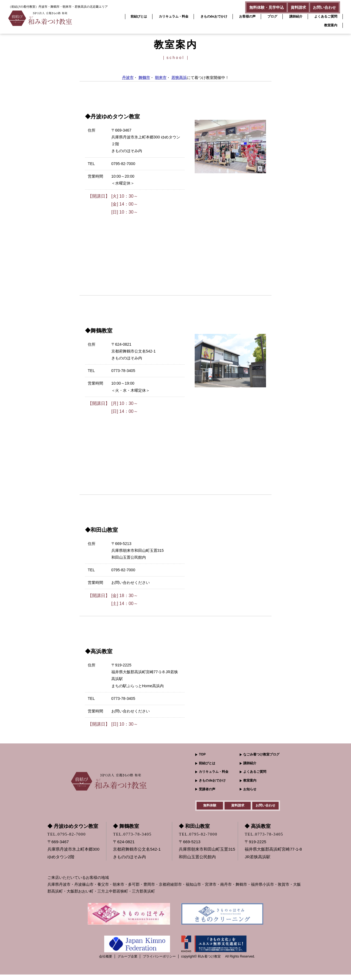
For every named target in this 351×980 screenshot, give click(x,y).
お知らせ (250, 789)
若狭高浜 (179, 78)
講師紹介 (296, 16)
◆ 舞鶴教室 (126, 832)
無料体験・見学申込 (253, 6)
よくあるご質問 (326, 16)
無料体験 (210, 808)
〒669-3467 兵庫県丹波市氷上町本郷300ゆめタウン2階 (73, 855)
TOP (202, 754)
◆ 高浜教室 (258, 832)
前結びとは (139, 16)
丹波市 (128, 78)
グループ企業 (128, 962)
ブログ (272, 16)
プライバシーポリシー (159, 962)
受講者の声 (207, 789)
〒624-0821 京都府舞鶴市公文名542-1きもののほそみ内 (137, 855)
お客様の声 (247, 16)
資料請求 (290, 6)
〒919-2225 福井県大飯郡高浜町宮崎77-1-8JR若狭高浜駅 (273, 855)
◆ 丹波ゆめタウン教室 (73, 832)
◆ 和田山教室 (194, 832)
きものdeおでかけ (214, 16)
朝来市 (161, 78)
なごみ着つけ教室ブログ (261, 754)
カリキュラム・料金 (174, 16)
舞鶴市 (144, 78)
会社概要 (106, 962)
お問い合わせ (322, 6)
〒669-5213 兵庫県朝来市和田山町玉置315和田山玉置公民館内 (207, 855)
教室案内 (331, 25)
